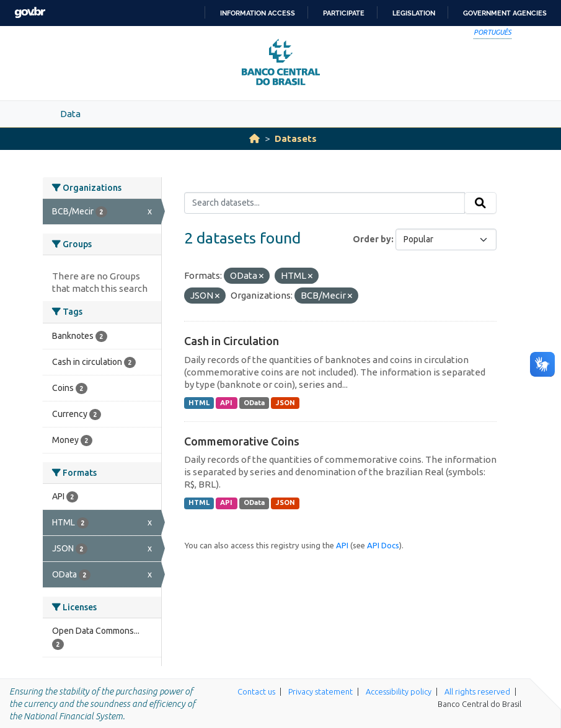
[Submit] (480, 203)
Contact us (256, 691)
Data (70, 114)
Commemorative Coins (242, 441)
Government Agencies (505, 13)
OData (254, 403)
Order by (372, 239)
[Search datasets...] (325, 203)
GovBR (30, 13)
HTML (199, 403)
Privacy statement (320, 691)
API (226, 403)
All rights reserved (477, 691)
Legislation (414, 13)
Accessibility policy (399, 691)
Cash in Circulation (232, 341)
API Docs (383, 545)
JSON (285, 403)
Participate (344, 13)
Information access (258, 13)
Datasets (296, 138)
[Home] (254, 138)
